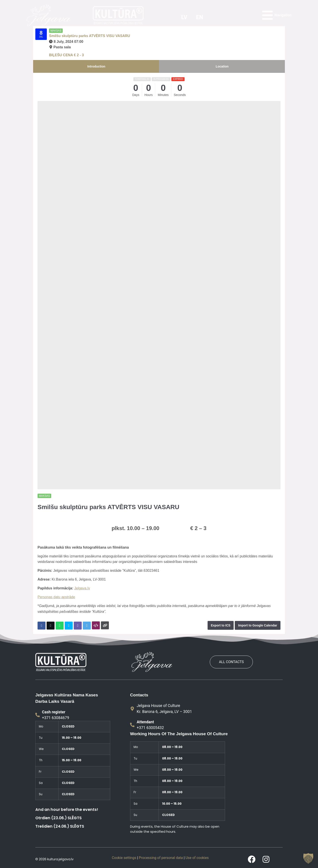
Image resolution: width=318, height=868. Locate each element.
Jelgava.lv (82, 588)
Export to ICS (221, 625)
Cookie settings (124, 858)
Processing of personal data (161, 858)
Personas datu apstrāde (56, 597)
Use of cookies (197, 858)
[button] (308, 858)
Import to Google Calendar (258, 625)
